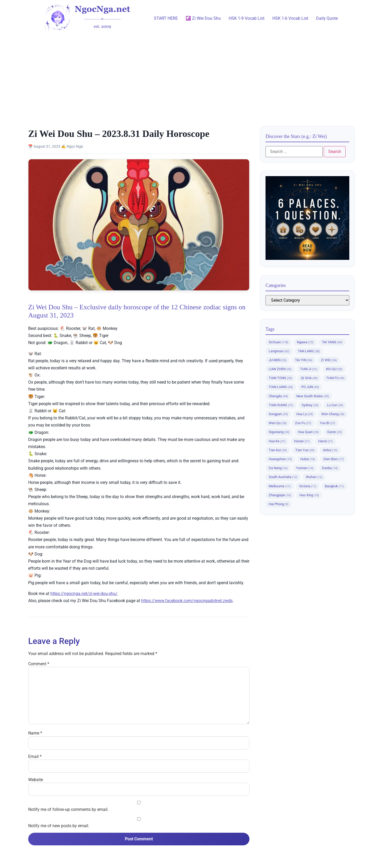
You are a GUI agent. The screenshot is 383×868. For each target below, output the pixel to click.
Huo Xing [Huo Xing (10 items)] (309, 495)
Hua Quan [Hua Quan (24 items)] (308, 432)
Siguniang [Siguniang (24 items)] (279, 432)
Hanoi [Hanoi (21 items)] (326, 441)
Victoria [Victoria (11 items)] (308, 486)
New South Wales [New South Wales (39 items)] (313, 396)
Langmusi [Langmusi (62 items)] (279, 351)
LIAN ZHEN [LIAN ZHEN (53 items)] (280, 369)
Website (36, 780)
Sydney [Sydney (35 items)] (310, 405)
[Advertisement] (191, 76)
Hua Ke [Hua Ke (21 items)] (277, 441)
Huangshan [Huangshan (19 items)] (280, 459)
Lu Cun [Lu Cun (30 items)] (335, 405)
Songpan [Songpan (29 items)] (278, 414)
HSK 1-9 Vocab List (247, 18)
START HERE (166, 18)
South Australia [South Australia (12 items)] (283, 477)
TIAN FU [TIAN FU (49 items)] (335, 378)
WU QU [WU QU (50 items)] (334, 369)
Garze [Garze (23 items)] (335, 432)
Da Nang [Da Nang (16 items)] (278, 468)
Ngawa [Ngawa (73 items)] (305, 342)
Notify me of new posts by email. (59, 826)
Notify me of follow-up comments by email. (68, 810)
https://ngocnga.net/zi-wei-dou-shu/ (84, 594)
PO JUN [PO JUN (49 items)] (310, 387)
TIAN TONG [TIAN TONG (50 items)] (281, 378)
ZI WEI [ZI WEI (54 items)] (329, 360)
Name (35, 733)
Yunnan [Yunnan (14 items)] (305, 468)
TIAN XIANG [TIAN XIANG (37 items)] (281, 405)
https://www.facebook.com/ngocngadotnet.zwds (187, 601)
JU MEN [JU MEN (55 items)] (278, 360)
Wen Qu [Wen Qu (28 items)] (278, 423)
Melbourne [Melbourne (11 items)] (280, 486)
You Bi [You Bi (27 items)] (328, 423)
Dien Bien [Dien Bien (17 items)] (334, 459)
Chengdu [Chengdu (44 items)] (278, 396)
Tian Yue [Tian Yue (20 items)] (305, 450)
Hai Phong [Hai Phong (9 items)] (279, 504)
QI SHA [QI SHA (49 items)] (309, 378)
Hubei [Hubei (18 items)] (308, 459)
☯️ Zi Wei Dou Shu (203, 18)
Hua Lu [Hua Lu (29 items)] (305, 414)
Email (35, 757)
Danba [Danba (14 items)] (330, 468)
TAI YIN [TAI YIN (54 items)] (304, 360)
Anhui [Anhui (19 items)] (330, 450)
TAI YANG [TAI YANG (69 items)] (332, 342)
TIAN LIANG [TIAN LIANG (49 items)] (281, 387)
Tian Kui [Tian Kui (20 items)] (278, 450)
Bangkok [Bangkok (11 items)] (334, 486)
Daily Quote (327, 18)
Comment (39, 664)
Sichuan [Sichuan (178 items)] (279, 342)
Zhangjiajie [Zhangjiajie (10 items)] (280, 495)
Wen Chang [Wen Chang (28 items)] (333, 414)
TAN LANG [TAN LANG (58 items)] (309, 351)
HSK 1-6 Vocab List (290, 18)
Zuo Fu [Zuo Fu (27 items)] (303, 423)
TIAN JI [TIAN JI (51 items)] (309, 369)
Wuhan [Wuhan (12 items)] (314, 477)
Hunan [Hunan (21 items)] (302, 441)
